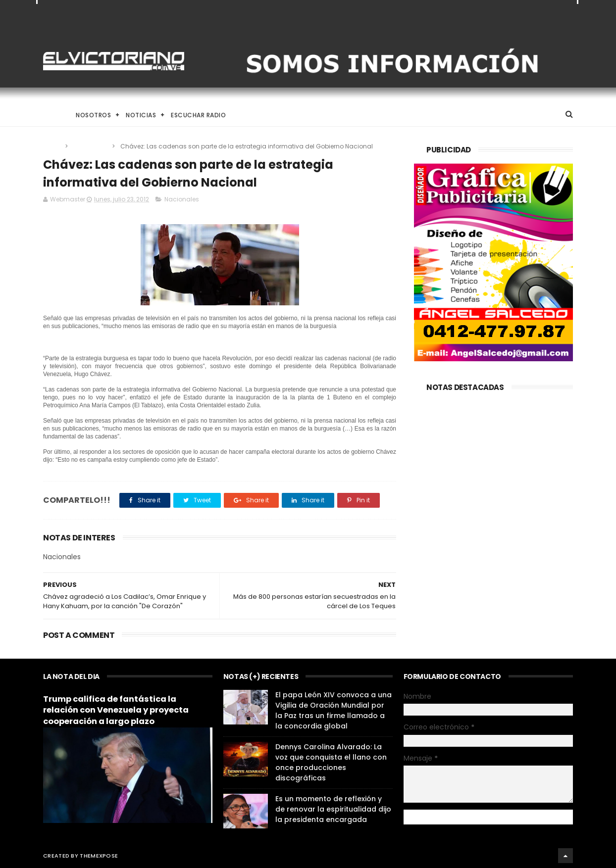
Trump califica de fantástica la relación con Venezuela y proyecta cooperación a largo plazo (116, 710)
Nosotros (93, 115)
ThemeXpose (99, 856)
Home (52, 115)
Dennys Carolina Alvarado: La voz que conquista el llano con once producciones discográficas (331, 762)
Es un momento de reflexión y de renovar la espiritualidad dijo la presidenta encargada (333, 809)
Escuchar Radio (198, 115)
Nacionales (91, 146)
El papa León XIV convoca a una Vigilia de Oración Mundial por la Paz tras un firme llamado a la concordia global (334, 710)
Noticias (141, 115)
